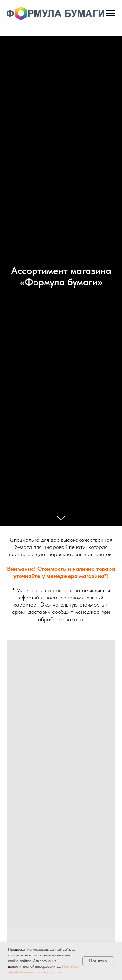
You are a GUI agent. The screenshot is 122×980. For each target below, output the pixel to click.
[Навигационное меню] (111, 13)
